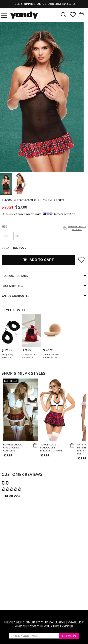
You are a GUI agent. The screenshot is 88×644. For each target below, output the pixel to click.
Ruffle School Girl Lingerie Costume (13, 448)
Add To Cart (38, 260)
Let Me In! (69, 636)
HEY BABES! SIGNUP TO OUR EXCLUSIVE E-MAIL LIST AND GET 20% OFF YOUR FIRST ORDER (44, 624)
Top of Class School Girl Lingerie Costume (51, 448)
